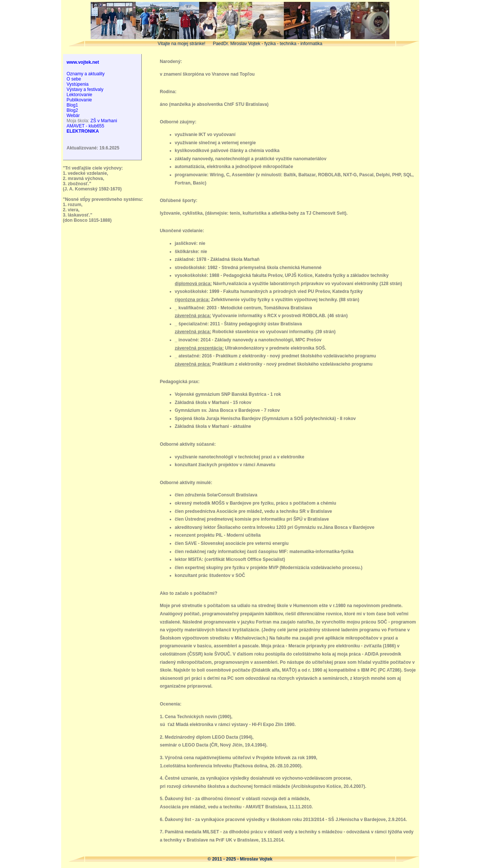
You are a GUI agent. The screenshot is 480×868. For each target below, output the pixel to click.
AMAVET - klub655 (86, 126)
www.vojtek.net (83, 62)
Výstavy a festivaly (85, 89)
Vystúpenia (78, 84)
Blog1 (73, 105)
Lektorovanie (80, 95)
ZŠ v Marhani (104, 121)
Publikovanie (79, 100)
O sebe (74, 79)
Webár (73, 116)
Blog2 (73, 110)
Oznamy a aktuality (86, 74)
